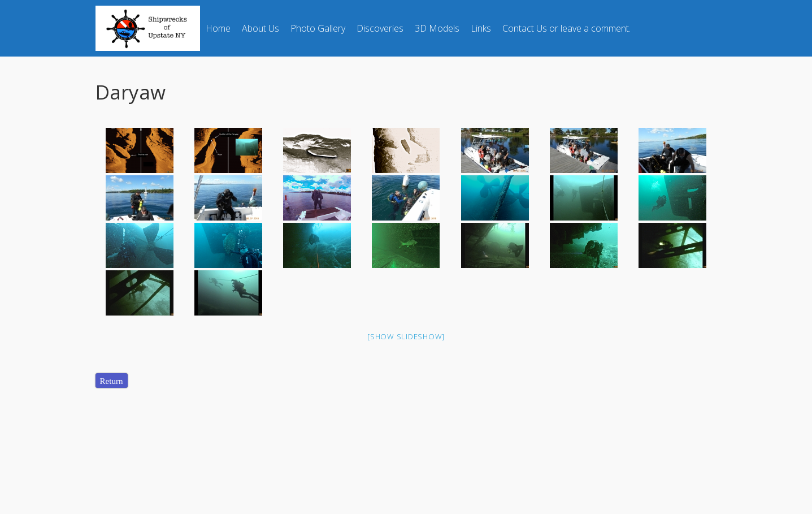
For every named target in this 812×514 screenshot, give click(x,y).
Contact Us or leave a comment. (566, 28)
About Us (260, 28)
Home (218, 28)
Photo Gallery (318, 28)
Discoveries (380, 28)
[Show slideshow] (406, 336)
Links (481, 28)
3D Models (437, 28)
